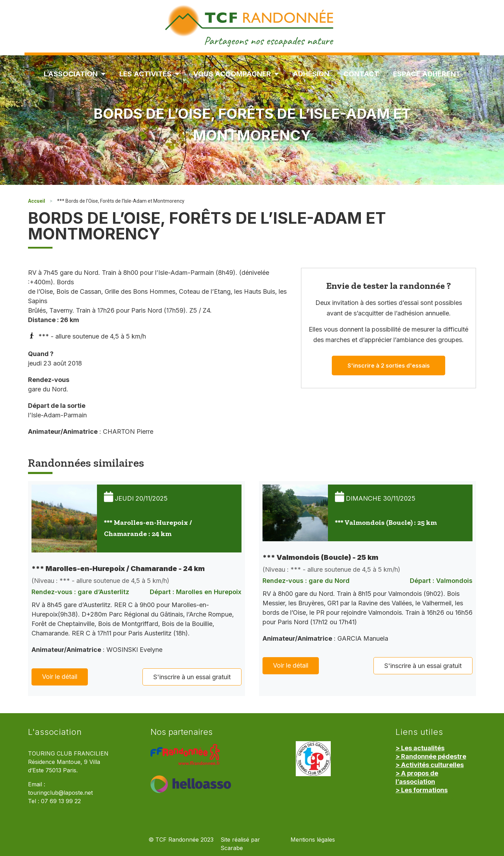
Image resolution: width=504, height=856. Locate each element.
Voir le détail (60, 677)
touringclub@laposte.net (60, 793)
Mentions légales (313, 840)
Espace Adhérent (427, 74)
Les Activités (149, 74)
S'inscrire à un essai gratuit (192, 677)
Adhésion (311, 74)
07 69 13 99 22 (61, 801)
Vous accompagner (236, 74)
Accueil (37, 201)
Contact (361, 74)
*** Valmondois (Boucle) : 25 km (386, 522)
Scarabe (232, 848)
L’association (75, 74)
